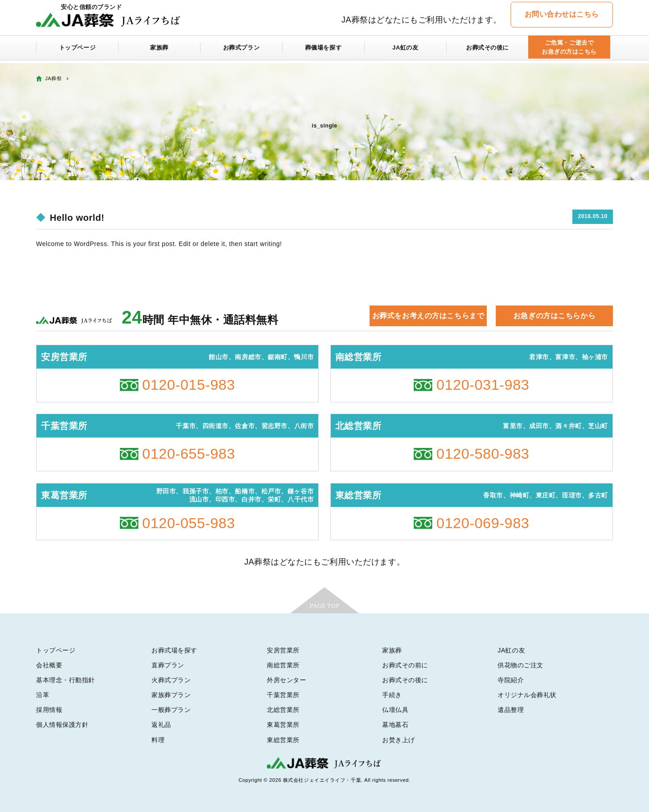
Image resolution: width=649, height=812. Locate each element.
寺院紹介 (511, 680)
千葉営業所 (283, 695)
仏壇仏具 (395, 710)
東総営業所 (283, 740)
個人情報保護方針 (62, 725)
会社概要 (49, 665)
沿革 (43, 695)
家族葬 (160, 50)
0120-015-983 (189, 385)
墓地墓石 (395, 725)
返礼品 (161, 725)
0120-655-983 (189, 454)
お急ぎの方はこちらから (554, 316)
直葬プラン (168, 665)
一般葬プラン (171, 710)
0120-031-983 (483, 385)
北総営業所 (283, 710)
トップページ (77, 50)
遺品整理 (511, 710)
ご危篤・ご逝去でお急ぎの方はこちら (569, 50)
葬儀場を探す (323, 50)
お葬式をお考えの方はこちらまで (428, 316)
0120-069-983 (483, 523)
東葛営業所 (283, 725)
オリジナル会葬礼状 (527, 695)
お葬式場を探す (174, 650)
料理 (158, 740)
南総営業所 (283, 665)
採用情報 (49, 710)
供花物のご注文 (521, 665)
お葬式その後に (488, 50)
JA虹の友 (405, 50)
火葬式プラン (171, 680)
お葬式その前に (405, 665)
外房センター (286, 680)
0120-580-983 (483, 454)
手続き (392, 695)
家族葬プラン (171, 695)
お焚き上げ (399, 740)
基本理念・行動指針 (66, 680)
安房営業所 (283, 650)
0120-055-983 (189, 523)
